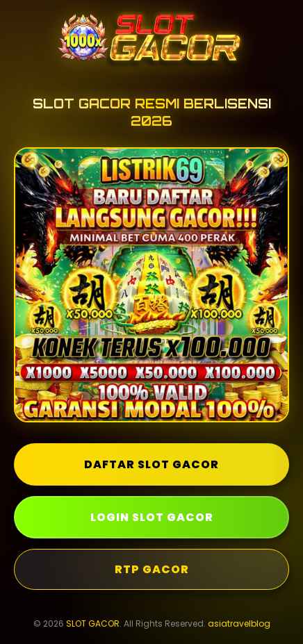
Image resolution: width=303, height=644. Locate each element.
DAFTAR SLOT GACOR (151, 464)
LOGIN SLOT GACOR (152, 517)
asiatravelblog (239, 624)
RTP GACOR (152, 569)
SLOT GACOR (93, 624)
